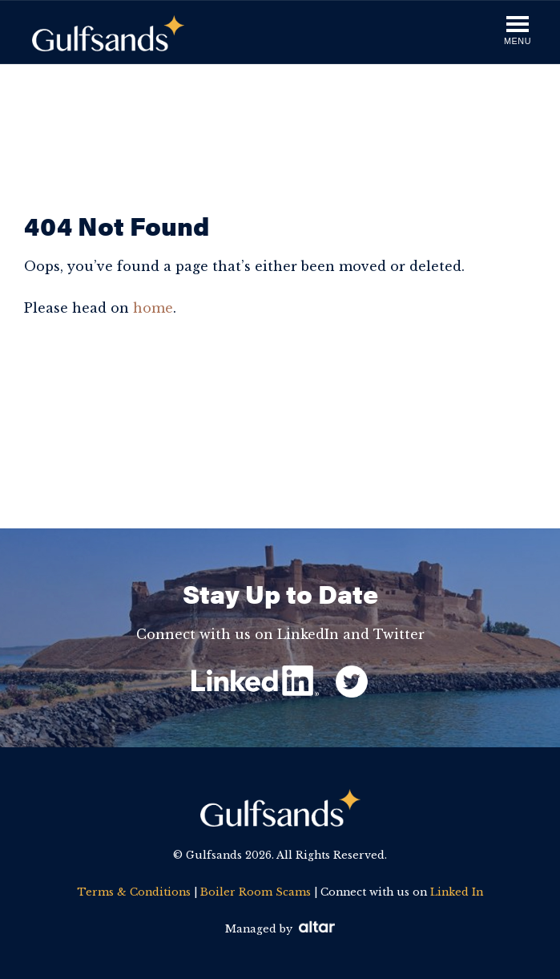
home (153, 308)
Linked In (457, 892)
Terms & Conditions (134, 892)
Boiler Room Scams (256, 892)
